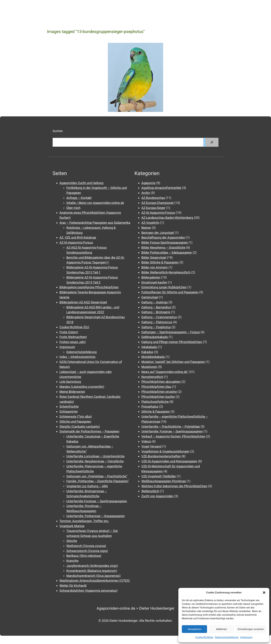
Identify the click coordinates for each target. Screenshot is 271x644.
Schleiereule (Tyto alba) (76, 417)
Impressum (246, 637)
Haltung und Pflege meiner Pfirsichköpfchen (172, 342)
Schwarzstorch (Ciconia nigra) (87, 551)
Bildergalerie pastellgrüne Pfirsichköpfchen (89, 287)
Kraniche (72, 561)
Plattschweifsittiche (155, 402)
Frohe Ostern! (69, 332)
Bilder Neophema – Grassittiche (163, 247)
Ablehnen (221, 629)
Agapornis (148, 183)
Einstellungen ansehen (251, 629)
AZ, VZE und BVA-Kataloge (78, 237)
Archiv (146, 193)
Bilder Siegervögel (154, 258)
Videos (146, 441)
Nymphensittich (152, 377)
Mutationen (149, 367)
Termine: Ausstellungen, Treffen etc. (84, 521)
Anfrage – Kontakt (79, 198)
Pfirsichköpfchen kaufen (158, 397)
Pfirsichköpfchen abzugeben (161, 382)
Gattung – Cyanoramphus (159, 317)
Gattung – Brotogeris (156, 312)
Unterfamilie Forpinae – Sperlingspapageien (97, 501)
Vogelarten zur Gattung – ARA (87, 486)
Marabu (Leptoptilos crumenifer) (82, 387)
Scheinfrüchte (69, 407)
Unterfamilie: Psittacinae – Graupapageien (96, 516)
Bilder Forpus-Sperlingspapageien (165, 242)
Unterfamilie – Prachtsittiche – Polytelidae (171, 427)
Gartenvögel (150, 297)
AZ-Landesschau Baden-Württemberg (167, 218)
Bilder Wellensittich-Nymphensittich (166, 272)
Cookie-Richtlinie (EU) (74, 327)
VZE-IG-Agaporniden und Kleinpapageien (169, 461)
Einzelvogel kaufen (154, 282)
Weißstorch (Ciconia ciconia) (86, 546)
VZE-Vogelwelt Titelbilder (159, 476)
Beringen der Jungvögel (158, 233)
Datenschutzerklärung (227, 637)
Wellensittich (150, 491)
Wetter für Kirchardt (73, 586)
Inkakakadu (149, 347)
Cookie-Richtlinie (204, 637)
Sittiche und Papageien (75, 422)
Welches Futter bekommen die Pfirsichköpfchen (174, 486)
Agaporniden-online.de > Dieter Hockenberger (136, 608)
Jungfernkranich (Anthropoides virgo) (92, 566)
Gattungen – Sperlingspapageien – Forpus (171, 332)
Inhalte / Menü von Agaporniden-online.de (95, 203)
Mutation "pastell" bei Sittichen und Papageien (173, 362)
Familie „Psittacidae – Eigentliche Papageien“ (98, 481)
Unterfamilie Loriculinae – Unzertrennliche (95, 456)
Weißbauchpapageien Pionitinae (164, 481)
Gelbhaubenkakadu (155, 337)
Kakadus (147, 352)
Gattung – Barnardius (156, 307)
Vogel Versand (151, 446)
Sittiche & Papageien (156, 412)
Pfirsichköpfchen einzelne (159, 392)
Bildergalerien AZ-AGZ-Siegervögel (83, 302)
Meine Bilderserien (72, 392)
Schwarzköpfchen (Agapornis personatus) (88, 591)
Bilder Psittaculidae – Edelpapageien (167, 253)
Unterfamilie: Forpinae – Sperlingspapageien (172, 431)
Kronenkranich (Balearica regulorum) (92, 571)
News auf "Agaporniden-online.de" (165, 372)
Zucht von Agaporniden (157, 496)
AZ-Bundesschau (153, 198)
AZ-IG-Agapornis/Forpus (76, 242)
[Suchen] (212, 142)
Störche (72, 541)
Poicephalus (150, 407)
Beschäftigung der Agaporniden (163, 237)
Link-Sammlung (70, 382)
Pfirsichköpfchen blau (156, 387)
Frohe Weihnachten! (73, 337)
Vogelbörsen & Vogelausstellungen (165, 451)
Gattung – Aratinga (155, 302)
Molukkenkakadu (153, 357)
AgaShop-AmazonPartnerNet (161, 188)
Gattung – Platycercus (157, 322)
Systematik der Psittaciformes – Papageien (89, 431)
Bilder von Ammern (155, 267)
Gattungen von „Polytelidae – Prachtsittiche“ (97, 476)
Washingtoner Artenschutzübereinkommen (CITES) (95, 581)
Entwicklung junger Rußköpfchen (164, 287)
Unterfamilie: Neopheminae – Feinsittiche (95, 461)
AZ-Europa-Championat (157, 203)
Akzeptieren (194, 629)
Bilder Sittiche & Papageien (160, 262)
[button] (264, 593)
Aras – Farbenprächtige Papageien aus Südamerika (95, 223)
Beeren (146, 228)
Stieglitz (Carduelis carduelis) (80, 427)
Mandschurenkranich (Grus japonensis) (94, 576)
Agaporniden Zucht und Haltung (81, 183)
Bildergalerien (151, 277)
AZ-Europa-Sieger (153, 208)
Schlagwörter (69, 412)
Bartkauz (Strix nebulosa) (84, 556)
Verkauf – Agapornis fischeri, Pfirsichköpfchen (173, 436)
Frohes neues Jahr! (73, 342)
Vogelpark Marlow (72, 526)
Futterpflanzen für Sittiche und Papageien (170, 292)
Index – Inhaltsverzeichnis (77, 357)
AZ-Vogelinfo (150, 223)
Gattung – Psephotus (156, 327)
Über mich (73, 208)
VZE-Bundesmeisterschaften (161, 456)
